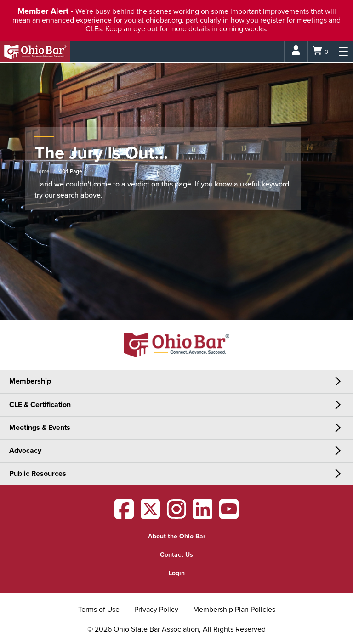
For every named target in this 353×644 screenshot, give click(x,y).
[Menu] (343, 52)
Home (42, 171)
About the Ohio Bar (177, 536)
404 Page (71, 171)
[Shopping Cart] (320, 52)
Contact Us (176, 555)
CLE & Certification (40, 405)
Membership (30, 381)
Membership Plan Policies (234, 610)
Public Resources (38, 474)
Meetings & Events (40, 428)
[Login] (296, 52)
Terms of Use (99, 610)
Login (177, 573)
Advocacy (25, 451)
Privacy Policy (156, 610)
